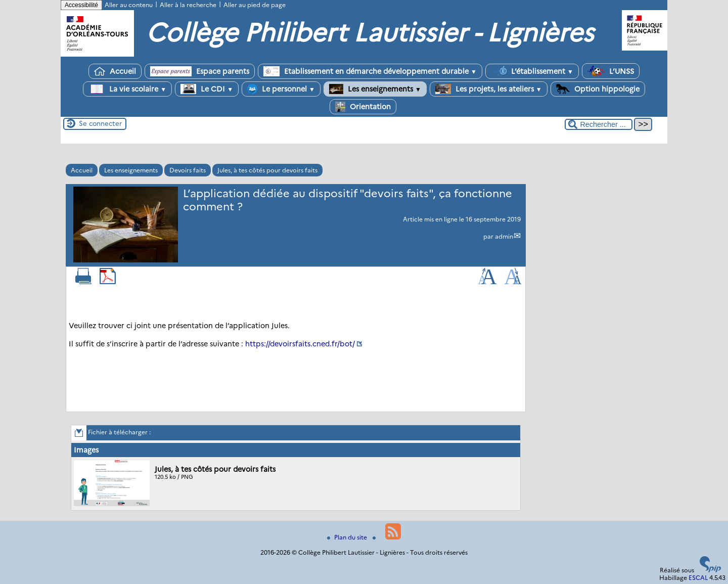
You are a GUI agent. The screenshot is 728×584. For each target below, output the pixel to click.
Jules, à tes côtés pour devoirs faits (267, 170)
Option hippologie (598, 89)
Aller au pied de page (255, 5)
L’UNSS (611, 71)
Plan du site (348, 537)
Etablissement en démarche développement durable (370, 71)
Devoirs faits (188, 170)
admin (504, 236)
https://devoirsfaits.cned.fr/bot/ (300, 344)
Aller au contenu (129, 5)
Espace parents (200, 71)
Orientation (363, 107)
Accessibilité (81, 5)
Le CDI (207, 89)
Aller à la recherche (188, 5)
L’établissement (532, 71)
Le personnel (281, 89)
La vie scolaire (127, 89)
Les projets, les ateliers (489, 89)
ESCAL (698, 578)
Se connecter (100, 123)
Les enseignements (375, 89)
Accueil (115, 71)
